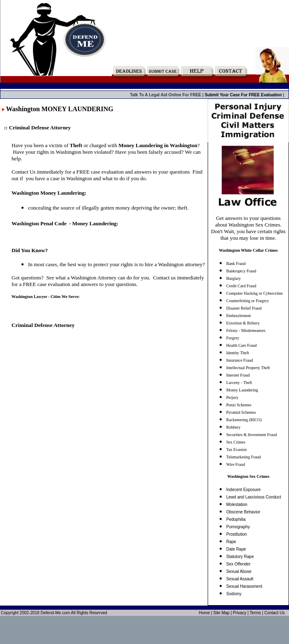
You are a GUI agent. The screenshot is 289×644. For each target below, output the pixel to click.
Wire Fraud (236, 464)
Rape (231, 542)
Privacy (240, 613)
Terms (255, 613)
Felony (232, 330)
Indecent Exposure (243, 490)
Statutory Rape (240, 557)
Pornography (238, 527)
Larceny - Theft (239, 383)
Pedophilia (236, 519)
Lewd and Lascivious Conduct (254, 497)
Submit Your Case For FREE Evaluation (244, 95)
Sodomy (234, 594)
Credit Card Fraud (241, 286)
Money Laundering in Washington (158, 145)
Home (205, 613)
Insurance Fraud (240, 360)
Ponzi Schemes (239, 405)
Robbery (233, 427)
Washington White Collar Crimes (248, 250)
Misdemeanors (253, 330)
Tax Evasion (237, 450)
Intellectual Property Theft (248, 368)
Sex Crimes (236, 442)
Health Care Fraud (242, 345)
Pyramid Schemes (241, 412)
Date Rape (236, 549)
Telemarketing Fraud (243, 457)
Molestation (237, 504)
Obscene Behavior (243, 512)
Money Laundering (242, 390)
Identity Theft (238, 353)
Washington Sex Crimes (248, 476)
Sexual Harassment (244, 586)
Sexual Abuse (239, 571)
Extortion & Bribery (243, 323)
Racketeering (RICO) (244, 420)
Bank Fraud (236, 264)
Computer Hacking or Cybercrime (255, 293)
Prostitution (237, 534)
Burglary (233, 278)
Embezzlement (238, 316)
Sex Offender (238, 564)
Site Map (221, 613)
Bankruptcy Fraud (241, 271)
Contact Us (274, 613)
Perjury (232, 397)
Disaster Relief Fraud (244, 308)
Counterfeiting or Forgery (248, 301)
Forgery (233, 338)
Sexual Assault (240, 579)
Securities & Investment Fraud (251, 435)
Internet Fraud (238, 375)
